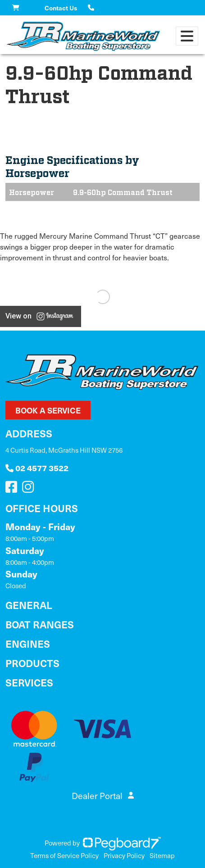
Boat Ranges (40, 624)
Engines (28, 643)
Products (32, 663)
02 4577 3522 (37, 468)
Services (29, 682)
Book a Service (48, 410)
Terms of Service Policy (64, 855)
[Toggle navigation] (187, 36)
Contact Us (61, 8)
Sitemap (162, 855)
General (29, 605)
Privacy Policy (124, 855)
